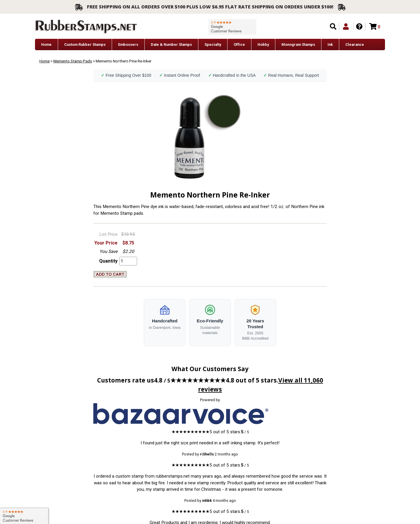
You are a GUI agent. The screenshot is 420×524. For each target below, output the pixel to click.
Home (46, 44)
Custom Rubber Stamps (85, 44)
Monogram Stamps (298, 44)
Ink (330, 44)
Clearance (355, 44)
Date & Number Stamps (171, 44)
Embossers (128, 44)
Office (239, 44)
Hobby (263, 44)
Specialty (213, 44)
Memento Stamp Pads (73, 61)
